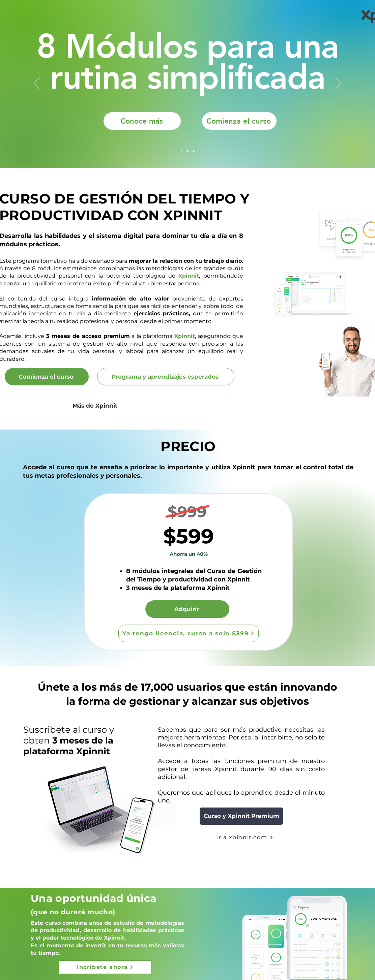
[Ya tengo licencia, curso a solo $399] (189, 633)
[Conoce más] (142, 121)
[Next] (338, 84)
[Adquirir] (187, 609)
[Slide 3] (187, 151)
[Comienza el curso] (239, 121)
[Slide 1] (181, 151)
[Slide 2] (194, 151)
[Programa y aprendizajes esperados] (166, 377)
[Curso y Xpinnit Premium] (241, 816)
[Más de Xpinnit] (95, 405)
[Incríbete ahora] (105, 967)
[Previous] (37, 84)
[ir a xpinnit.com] (245, 837)
